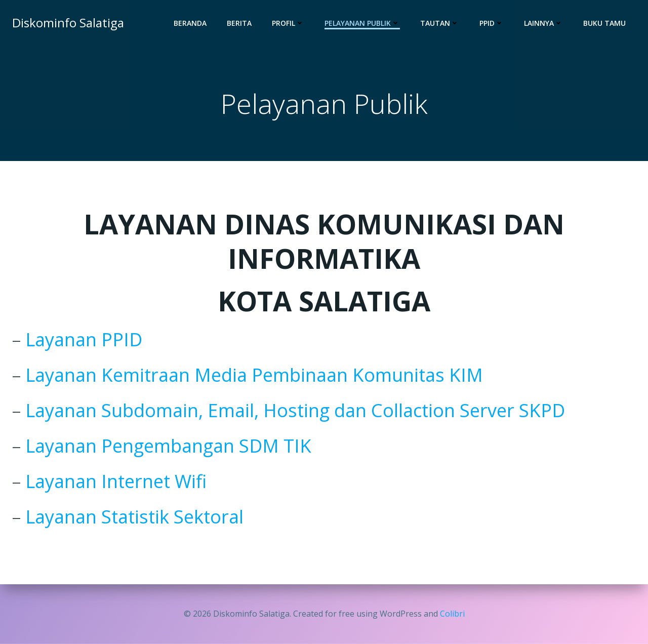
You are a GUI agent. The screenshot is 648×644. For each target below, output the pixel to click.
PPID (492, 23)
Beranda (190, 23)
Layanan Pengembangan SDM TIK (168, 446)
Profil (288, 23)
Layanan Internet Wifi (116, 481)
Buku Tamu (604, 23)
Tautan (440, 23)
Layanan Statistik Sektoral (134, 517)
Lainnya (543, 23)
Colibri (452, 614)
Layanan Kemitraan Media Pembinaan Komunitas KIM (254, 375)
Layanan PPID (84, 339)
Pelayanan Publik (362, 23)
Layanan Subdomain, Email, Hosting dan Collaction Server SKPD (295, 410)
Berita (239, 23)
